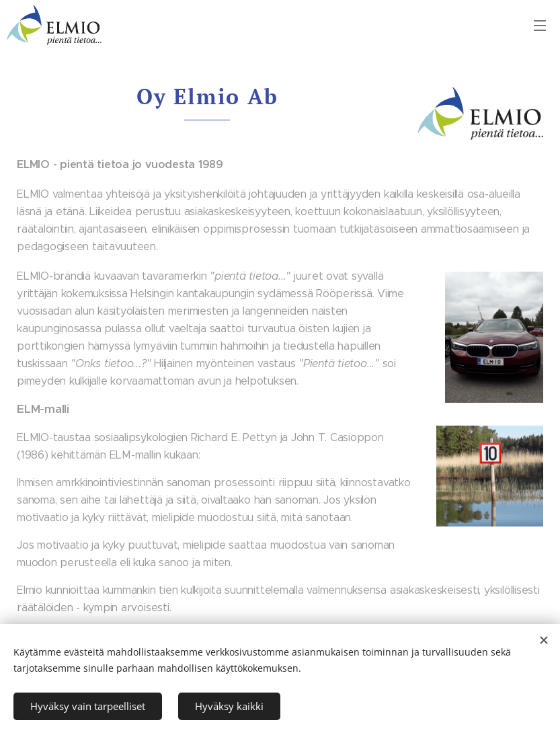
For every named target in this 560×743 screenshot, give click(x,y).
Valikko (540, 26)
